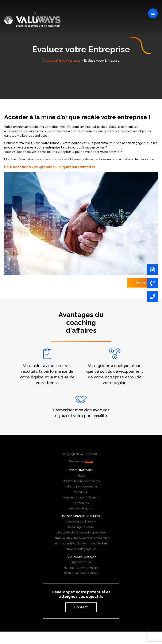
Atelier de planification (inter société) (81, 533)
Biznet (89, 461)
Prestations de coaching (81, 516)
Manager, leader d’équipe (81, 568)
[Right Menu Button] (153, 13)
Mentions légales (81, 508)
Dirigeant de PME (81, 562)
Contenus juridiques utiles (81, 573)
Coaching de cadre (81, 527)
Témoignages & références (81, 498)
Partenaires (81, 503)
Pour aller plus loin (81, 557)
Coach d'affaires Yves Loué (62, 61)
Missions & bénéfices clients (81, 481)
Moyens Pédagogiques (81, 549)
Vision (81, 476)
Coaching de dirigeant (81, 522)
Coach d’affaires (81, 470)
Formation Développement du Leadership (81, 538)
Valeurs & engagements (81, 487)
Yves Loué (81, 492)
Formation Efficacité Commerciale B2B (81, 543)
